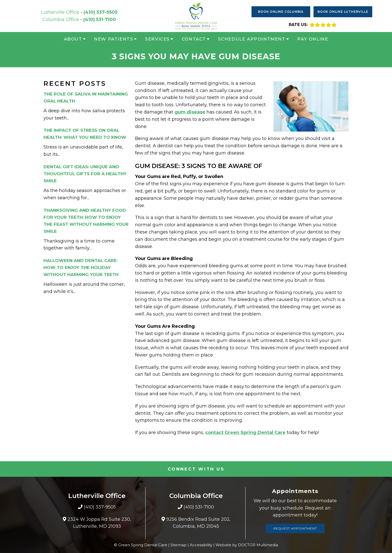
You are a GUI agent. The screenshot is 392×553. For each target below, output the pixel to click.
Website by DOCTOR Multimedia (247, 545)
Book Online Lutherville (343, 12)
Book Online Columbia (281, 12)
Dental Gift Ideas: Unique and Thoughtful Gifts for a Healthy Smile (85, 174)
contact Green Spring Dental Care (245, 432)
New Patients (113, 39)
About (73, 39)
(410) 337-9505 (100, 12)
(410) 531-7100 (100, 19)
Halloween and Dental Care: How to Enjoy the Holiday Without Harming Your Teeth (81, 267)
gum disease (190, 112)
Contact (194, 39)
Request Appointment (295, 528)
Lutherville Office (61, 12)
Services (157, 39)
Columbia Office (61, 19)
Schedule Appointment (252, 39)
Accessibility (201, 545)
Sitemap (178, 545)
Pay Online (313, 39)
